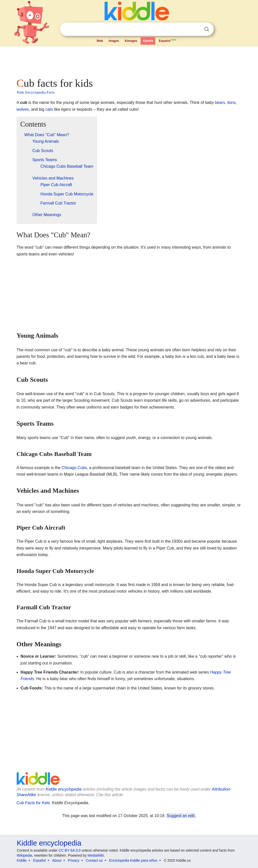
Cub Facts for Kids (33, 803)
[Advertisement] (129, 61)
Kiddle (22, 860)
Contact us (94, 860)
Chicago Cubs (74, 468)
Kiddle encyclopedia (63, 789)
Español (168, 40)
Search (207, 29)
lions (231, 103)
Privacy (74, 860)
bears (220, 103)
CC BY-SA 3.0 (69, 850)
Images (114, 41)
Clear (196, 29)
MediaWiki (96, 855)
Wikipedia (25, 855)
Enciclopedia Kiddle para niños (133, 860)
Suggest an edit (181, 816)
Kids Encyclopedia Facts (36, 92)
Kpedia (148, 41)
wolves (23, 109)
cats (49, 109)
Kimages (131, 41)
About (57, 860)
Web (100, 41)
